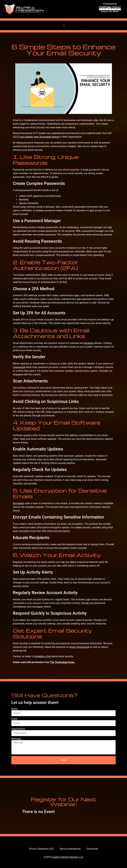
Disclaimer (92, 849)
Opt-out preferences (70, 849)
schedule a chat (43, 656)
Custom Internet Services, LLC (68, 857)
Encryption (18, 503)
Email (14, 719)
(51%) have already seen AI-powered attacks (36, 137)
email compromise (79, 647)
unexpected (19, 367)
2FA (44, 275)
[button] (63, 25)
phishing (89, 343)
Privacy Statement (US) (41, 849)
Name (14, 709)
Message (16, 739)
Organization (18, 729)
